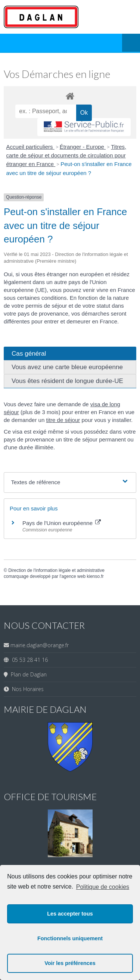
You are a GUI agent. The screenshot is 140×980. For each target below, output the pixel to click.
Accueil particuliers (30, 147)
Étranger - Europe (83, 147)
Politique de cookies (103, 887)
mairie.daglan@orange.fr (40, 645)
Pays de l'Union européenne (62, 523)
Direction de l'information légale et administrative (56, 570)
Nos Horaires (26, 689)
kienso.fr (95, 576)
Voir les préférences (70, 963)
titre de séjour (63, 420)
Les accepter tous (70, 914)
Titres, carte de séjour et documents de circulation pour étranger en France (66, 156)
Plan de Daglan (27, 674)
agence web (73, 576)
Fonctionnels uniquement (70, 938)
